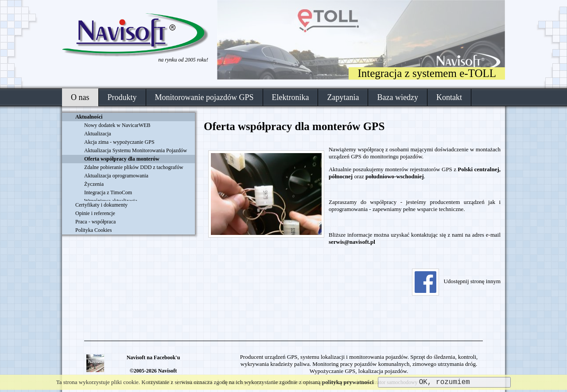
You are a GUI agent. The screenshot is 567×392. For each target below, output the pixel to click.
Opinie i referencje (95, 213)
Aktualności (89, 117)
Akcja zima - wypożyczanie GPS (119, 142)
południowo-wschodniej (394, 176)
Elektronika (291, 97)
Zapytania (343, 97)
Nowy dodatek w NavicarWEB (117, 125)
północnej (341, 176)
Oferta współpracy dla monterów (122, 159)
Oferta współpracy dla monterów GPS (294, 126)
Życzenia (94, 184)
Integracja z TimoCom (108, 192)
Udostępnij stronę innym (456, 281)
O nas (80, 97)
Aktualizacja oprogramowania (116, 176)
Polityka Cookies (93, 230)
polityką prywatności (348, 382)
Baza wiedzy (397, 97)
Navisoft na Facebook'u (153, 357)
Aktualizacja (98, 134)
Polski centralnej (478, 169)
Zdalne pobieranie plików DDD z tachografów (134, 167)
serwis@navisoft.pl (352, 242)
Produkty (122, 97)
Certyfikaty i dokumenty (101, 205)
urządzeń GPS (345, 156)
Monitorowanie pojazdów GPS (204, 97)
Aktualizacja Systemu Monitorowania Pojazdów (136, 150)
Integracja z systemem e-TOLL (427, 73)
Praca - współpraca (95, 222)
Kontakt (449, 97)
